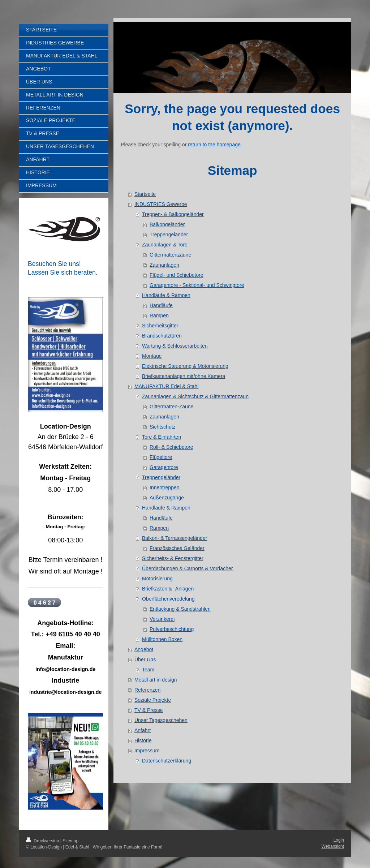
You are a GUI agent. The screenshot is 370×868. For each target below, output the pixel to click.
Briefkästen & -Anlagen (168, 589)
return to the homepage (214, 145)
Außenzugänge (167, 498)
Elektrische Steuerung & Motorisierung (185, 366)
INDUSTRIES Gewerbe (161, 204)
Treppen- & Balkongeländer (173, 214)
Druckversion (43, 841)
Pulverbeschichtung (172, 629)
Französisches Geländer (177, 548)
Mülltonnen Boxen (162, 639)
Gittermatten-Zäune (171, 407)
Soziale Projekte (153, 700)
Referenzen (147, 690)
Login (339, 840)
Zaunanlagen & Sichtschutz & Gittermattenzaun (195, 396)
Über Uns (145, 659)
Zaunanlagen (164, 265)
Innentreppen (165, 487)
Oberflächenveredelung (168, 599)
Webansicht (333, 846)
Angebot (144, 649)
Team (148, 670)
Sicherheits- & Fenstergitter (173, 558)
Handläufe (161, 305)
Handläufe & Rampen (166, 295)
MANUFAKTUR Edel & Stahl (166, 386)
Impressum (147, 751)
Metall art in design (156, 680)
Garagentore (164, 467)
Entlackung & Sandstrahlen (180, 609)
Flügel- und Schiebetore (177, 275)
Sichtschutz (163, 427)
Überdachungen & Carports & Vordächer (187, 568)
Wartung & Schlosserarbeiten (175, 346)
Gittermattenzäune (170, 255)
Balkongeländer (167, 224)
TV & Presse (149, 710)
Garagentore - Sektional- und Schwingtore (197, 285)
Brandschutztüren (162, 336)
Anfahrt (143, 730)
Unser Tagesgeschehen (161, 720)
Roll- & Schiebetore (171, 447)
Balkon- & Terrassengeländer (175, 538)
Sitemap (70, 841)
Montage (152, 356)
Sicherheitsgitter (160, 326)
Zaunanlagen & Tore (165, 245)
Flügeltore (161, 457)
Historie (143, 740)
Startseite (145, 194)
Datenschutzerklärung (167, 761)
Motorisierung (157, 579)
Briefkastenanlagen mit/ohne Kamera (184, 376)
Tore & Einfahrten (162, 437)
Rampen (159, 315)
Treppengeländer (169, 235)
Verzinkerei (162, 619)
